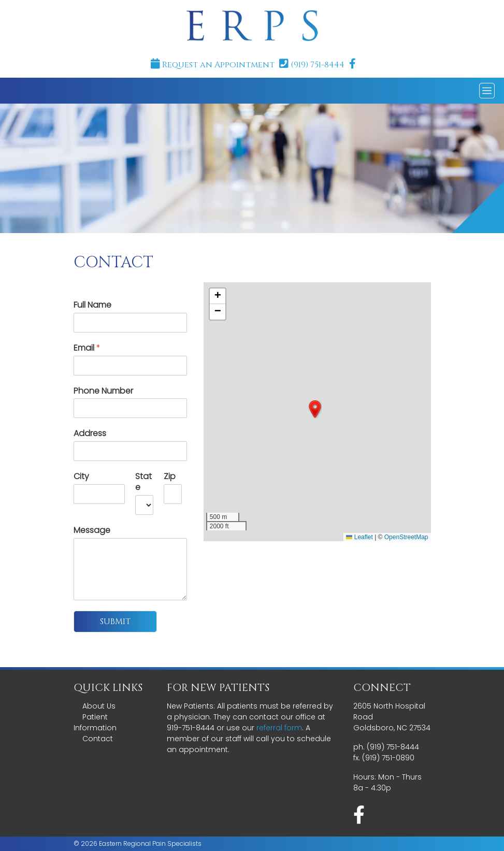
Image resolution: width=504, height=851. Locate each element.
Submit (115, 622)
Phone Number (103, 391)
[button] (315, 409)
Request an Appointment (213, 65)
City (81, 477)
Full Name (92, 305)
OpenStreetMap (406, 537)
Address (90, 434)
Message (92, 531)
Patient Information (95, 722)
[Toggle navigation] (487, 91)
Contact (98, 739)
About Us (99, 706)
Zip (170, 477)
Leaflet (359, 537)
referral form (279, 728)
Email (87, 348)
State (143, 482)
